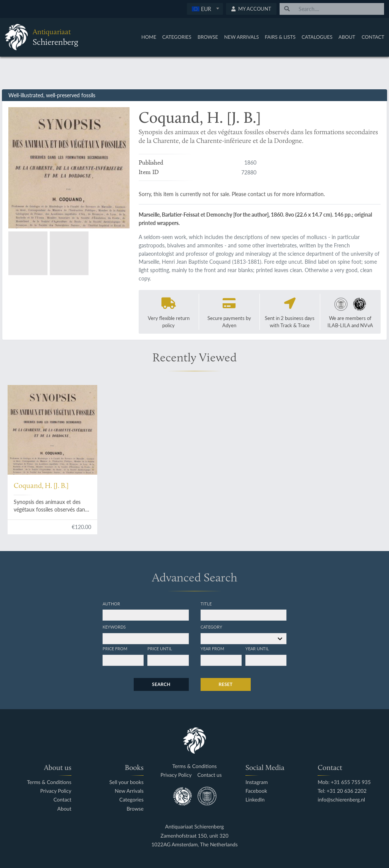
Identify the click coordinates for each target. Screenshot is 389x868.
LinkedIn (255, 800)
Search (161, 684)
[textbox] (205, 9)
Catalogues (317, 37)
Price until (160, 648)
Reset (226, 684)
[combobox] (205, 9)
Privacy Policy (56, 791)
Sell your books (127, 782)
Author (111, 603)
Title (206, 603)
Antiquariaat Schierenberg (195, 827)
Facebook (256, 791)
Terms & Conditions (49, 782)
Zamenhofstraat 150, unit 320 (195, 836)
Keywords (114, 627)
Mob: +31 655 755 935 (344, 782)
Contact (373, 37)
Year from (212, 648)
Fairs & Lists (280, 37)
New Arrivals (242, 37)
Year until (257, 648)
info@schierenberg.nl (341, 800)
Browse (208, 37)
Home (149, 37)
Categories (177, 37)
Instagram (257, 782)
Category (211, 627)
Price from (115, 648)
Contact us (210, 775)
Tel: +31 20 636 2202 (342, 791)
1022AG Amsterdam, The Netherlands (194, 845)
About (347, 37)
